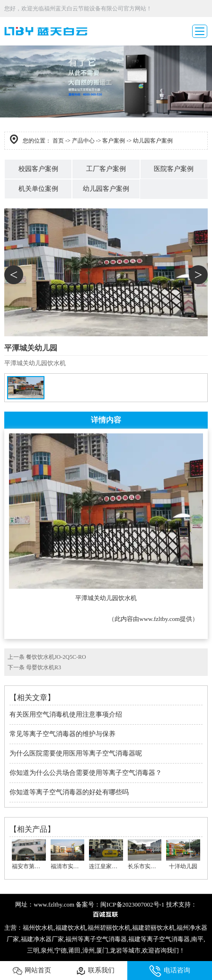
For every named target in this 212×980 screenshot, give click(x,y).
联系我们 (95, 971)
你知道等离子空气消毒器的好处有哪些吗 (69, 792)
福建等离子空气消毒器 (159, 939)
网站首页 (32, 971)
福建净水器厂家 (42, 939)
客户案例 (114, 141)
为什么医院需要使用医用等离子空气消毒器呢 (76, 753)
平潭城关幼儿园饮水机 (106, 598)
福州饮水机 (38, 928)
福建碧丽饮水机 (154, 928)
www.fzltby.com (159, 619)
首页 (58, 141)
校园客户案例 (38, 169)
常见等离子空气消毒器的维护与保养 (62, 734)
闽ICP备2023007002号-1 (132, 904)
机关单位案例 (38, 189)
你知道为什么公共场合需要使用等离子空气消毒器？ (86, 773)
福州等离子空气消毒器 (96, 939)
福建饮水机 (71, 928)
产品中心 (83, 141)
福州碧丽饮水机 (109, 928)
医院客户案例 (174, 169)
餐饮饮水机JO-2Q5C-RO (56, 657)
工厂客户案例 (106, 169)
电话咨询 (170, 971)
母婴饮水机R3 (44, 667)
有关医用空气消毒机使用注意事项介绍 (66, 715)
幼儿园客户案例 (106, 189)
